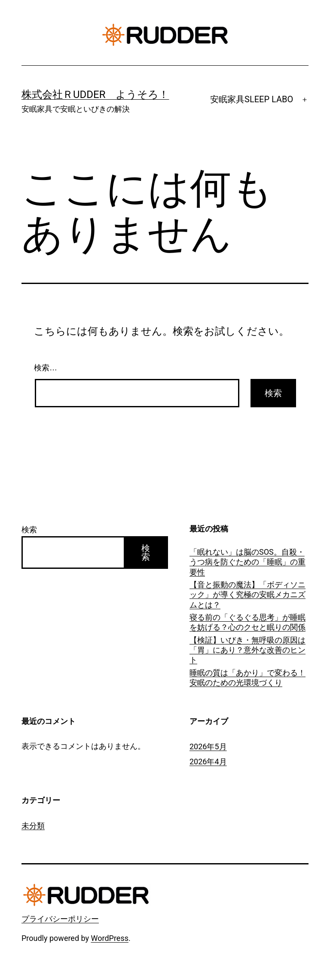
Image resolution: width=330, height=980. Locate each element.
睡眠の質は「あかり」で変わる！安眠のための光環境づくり (247, 678)
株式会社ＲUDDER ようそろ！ (95, 95)
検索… (46, 368)
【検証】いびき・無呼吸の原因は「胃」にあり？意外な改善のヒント (247, 650)
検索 (29, 530)
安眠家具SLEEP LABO (252, 99)
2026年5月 (208, 746)
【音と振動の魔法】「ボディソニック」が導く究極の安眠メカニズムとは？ (247, 595)
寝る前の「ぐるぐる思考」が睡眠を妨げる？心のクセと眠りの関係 (247, 622)
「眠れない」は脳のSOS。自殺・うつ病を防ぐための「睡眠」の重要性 (247, 562)
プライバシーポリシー (60, 919)
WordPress (110, 938)
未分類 (33, 826)
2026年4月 (208, 762)
